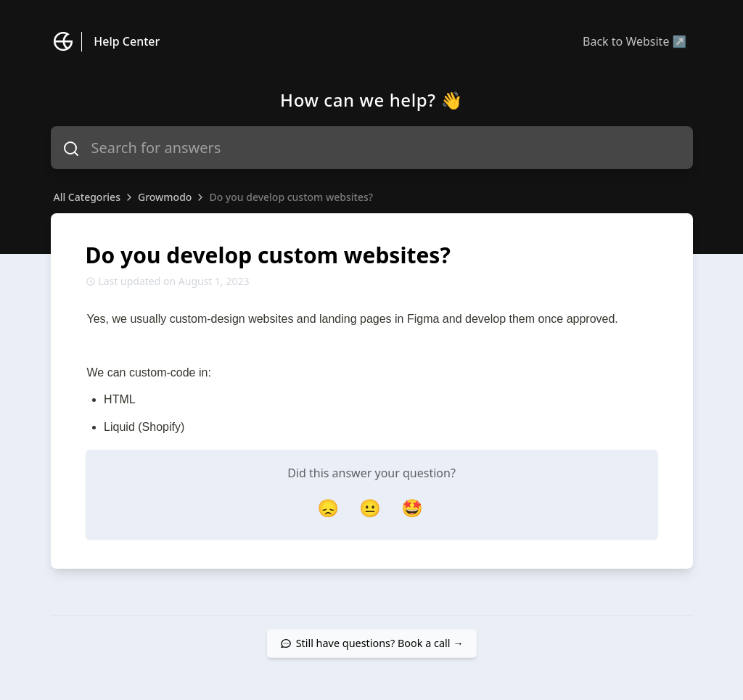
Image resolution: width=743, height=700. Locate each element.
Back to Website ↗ (635, 41)
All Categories (87, 197)
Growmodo (165, 197)
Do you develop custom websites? (291, 197)
